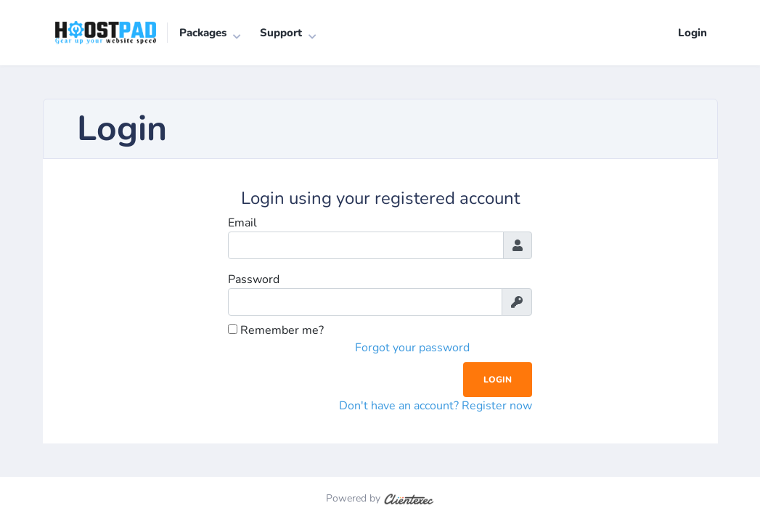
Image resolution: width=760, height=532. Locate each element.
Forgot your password (412, 348)
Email (242, 223)
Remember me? (276, 330)
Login (692, 33)
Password (254, 279)
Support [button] (281, 33)
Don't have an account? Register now (436, 406)
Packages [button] (203, 33)
